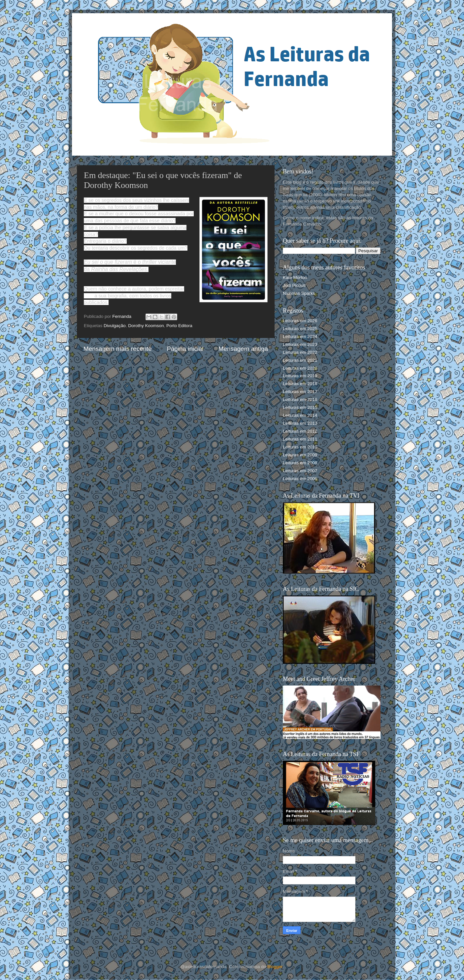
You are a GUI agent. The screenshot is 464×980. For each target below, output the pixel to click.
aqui (88, 296)
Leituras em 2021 (300, 360)
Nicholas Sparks (299, 293)
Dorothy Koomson (146, 326)
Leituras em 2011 (300, 439)
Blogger (275, 967)
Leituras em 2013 (300, 423)
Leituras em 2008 (300, 463)
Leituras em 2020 (300, 368)
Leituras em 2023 (300, 344)
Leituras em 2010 (300, 447)
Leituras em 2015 (300, 407)
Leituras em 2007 (300, 471)
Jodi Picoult (294, 285)
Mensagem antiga (243, 349)
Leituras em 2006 (300, 479)
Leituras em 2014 (300, 415)
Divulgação (115, 326)
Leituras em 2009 (300, 455)
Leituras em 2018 (300, 384)
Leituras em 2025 (300, 329)
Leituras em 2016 (300, 399)
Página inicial (185, 349)
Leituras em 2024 (300, 337)
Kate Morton (295, 277)
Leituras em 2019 (300, 376)
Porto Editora (179, 326)
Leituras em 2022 (300, 352)
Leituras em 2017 (300, 392)
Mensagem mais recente (118, 349)
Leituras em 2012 (300, 431)
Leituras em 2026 (300, 321)
